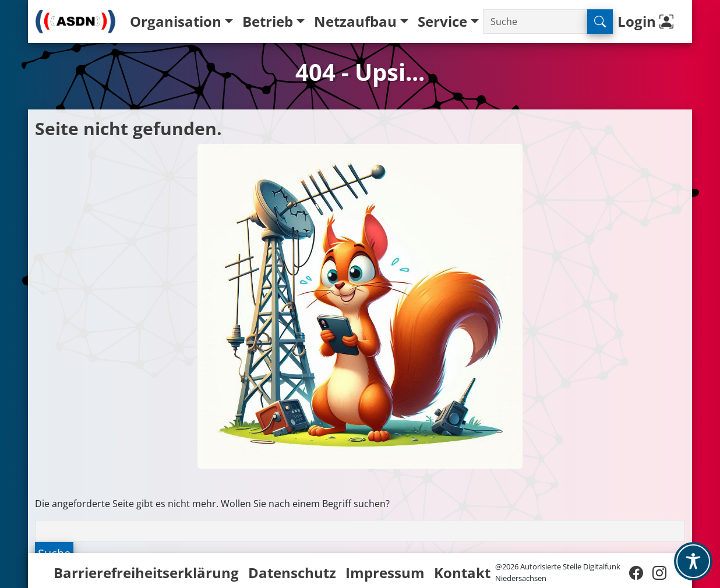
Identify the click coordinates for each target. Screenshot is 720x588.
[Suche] (535, 22)
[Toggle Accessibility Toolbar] (693, 561)
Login (648, 21)
